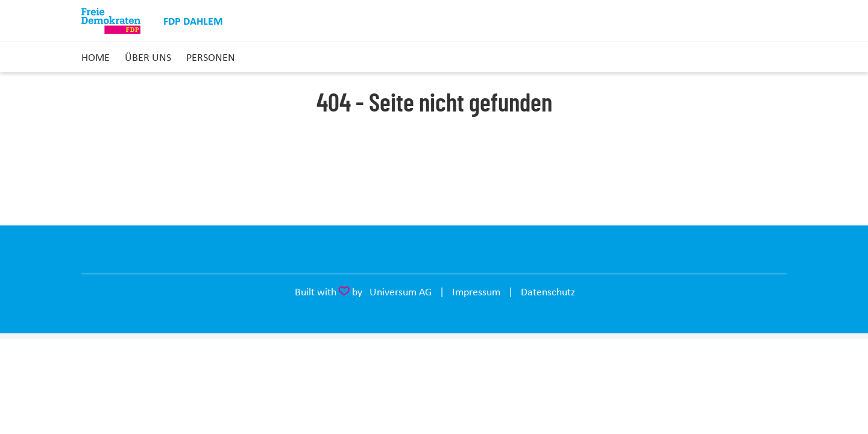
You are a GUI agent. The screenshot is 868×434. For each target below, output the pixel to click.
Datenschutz (548, 292)
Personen (211, 57)
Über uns (148, 57)
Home (96, 57)
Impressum (476, 292)
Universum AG (401, 292)
